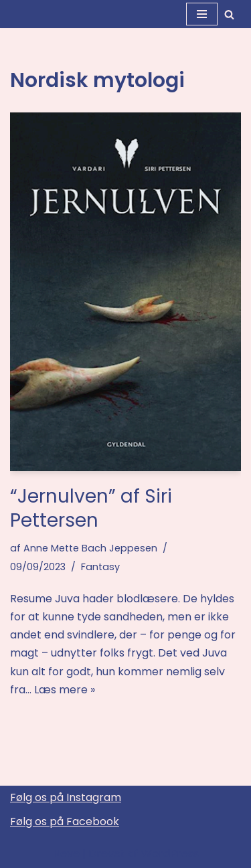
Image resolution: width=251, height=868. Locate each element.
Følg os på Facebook (65, 821)
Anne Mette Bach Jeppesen (90, 548)
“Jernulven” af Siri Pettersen (91, 508)
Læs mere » (65, 690)
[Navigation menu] (202, 14)
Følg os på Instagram (66, 797)
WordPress (170, 854)
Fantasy (100, 567)
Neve (66, 854)
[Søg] (229, 14)
